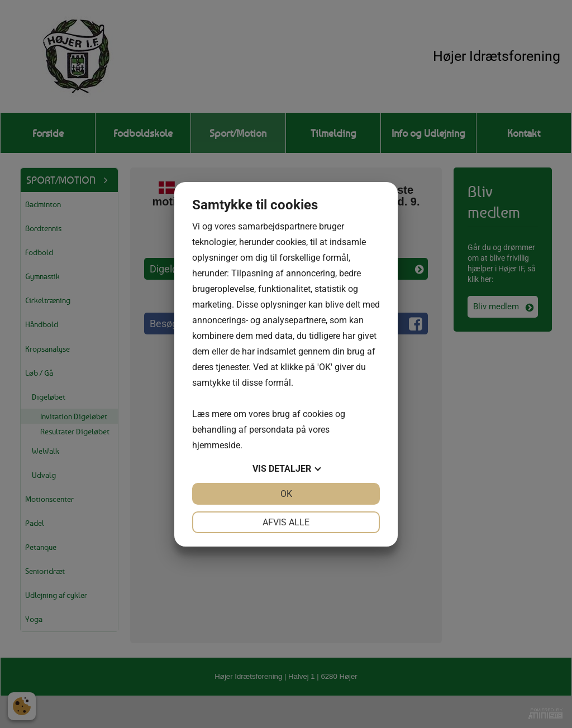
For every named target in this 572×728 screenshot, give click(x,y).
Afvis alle (286, 522)
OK (286, 494)
